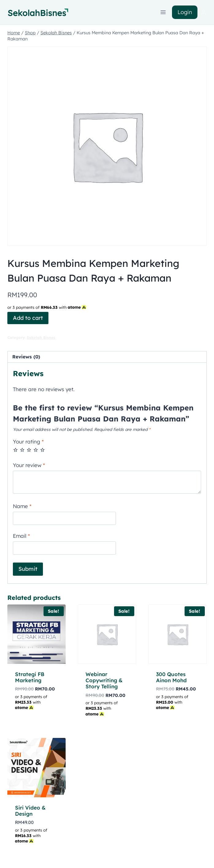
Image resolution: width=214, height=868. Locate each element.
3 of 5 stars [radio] (29, 450)
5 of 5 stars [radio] (42, 450)
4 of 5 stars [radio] (36, 450)
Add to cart (28, 318)
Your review (29, 465)
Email (21, 536)
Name (22, 506)
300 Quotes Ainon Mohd (171, 677)
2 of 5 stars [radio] (22, 450)
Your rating (28, 441)
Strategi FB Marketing (30, 677)
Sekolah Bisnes (41, 337)
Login (185, 12)
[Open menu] (163, 12)
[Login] (204, 12)
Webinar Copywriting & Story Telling (104, 680)
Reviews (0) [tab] (26, 357)
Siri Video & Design (30, 811)
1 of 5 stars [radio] (15, 450)
